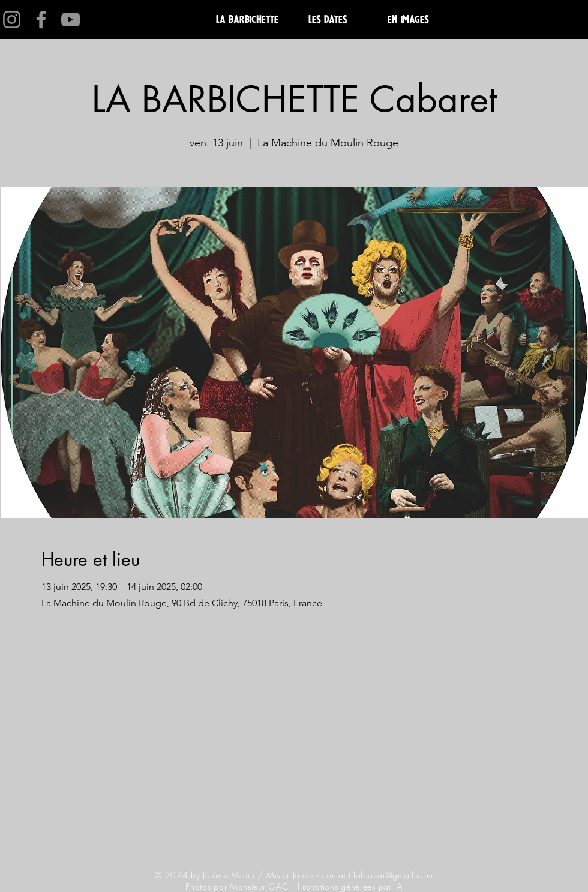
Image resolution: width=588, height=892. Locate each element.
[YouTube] (70, 20)
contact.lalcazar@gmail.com (377, 875)
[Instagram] (12, 20)
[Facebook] (41, 20)
